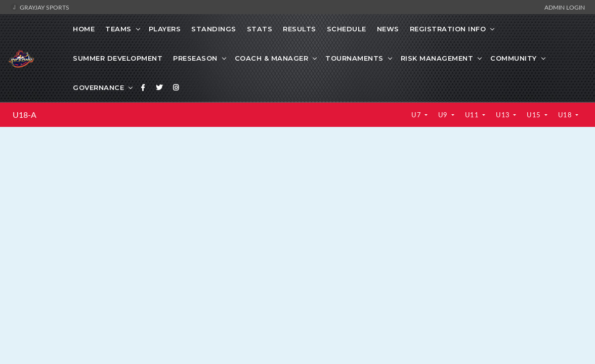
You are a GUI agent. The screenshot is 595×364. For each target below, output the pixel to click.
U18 (566, 115)
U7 (417, 115)
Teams (118, 29)
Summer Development (118, 58)
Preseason (195, 58)
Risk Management (437, 58)
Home (84, 29)
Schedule (347, 29)
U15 (535, 115)
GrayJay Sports (40, 7)
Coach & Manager (272, 58)
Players (165, 29)
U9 (444, 115)
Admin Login (565, 7)
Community (514, 58)
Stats (260, 29)
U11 (473, 115)
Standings (214, 29)
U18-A (25, 115)
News (388, 29)
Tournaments (354, 58)
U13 (504, 115)
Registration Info (448, 29)
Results (300, 29)
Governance (98, 87)
